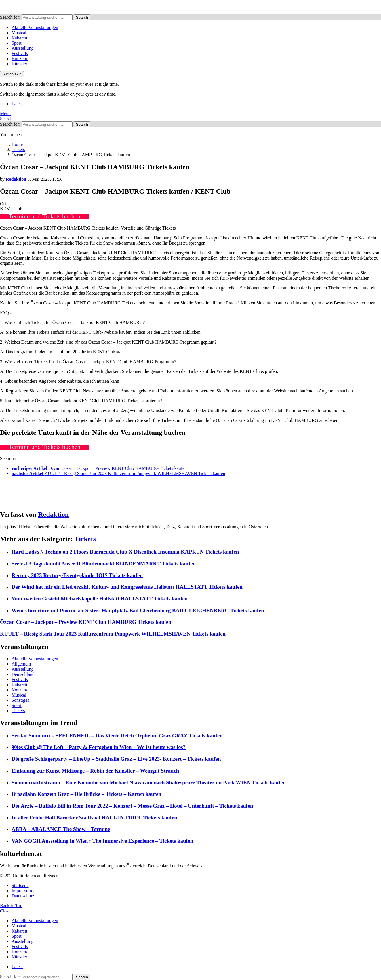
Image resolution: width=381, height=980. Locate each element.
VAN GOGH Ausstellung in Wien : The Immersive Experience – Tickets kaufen (102, 841)
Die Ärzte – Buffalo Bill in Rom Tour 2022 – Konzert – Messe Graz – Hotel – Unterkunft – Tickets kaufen (132, 806)
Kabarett (19, 38)
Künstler (19, 64)
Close (5, 911)
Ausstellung (22, 48)
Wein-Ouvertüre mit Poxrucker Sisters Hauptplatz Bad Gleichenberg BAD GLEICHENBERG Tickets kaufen (138, 610)
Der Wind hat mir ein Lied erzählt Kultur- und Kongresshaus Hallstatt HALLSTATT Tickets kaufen (127, 587)
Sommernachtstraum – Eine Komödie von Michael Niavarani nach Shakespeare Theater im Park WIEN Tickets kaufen (149, 782)
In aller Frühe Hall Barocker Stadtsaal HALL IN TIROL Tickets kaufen (94, 818)
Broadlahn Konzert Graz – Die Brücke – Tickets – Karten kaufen (86, 794)
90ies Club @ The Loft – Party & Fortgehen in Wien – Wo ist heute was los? (99, 747)
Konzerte (20, 59)
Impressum (22, 891)
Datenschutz (23, 896)
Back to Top (11, 906)
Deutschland (23, 674)
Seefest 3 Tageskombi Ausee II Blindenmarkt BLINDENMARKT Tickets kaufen (104, 564)
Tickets (85, 539)
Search (82, 17)
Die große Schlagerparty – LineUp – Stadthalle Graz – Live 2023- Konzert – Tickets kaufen (116, 759)
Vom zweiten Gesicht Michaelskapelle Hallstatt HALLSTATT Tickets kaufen (100, 599)
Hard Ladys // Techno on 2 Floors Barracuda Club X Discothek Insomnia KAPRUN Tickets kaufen (125, 552)
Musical (19, 33)
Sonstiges (20, 700)
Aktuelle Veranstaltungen (35, 27)
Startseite (20, 885)
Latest (17, 104)
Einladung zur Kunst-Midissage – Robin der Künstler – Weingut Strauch (95, 771)
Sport (17, 43)
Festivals (20, 53)
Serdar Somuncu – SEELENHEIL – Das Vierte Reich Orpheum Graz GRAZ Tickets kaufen (117, 736)
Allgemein (21, 664)
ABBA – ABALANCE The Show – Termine (61, 829)
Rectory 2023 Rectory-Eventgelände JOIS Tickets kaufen (77, 575)
